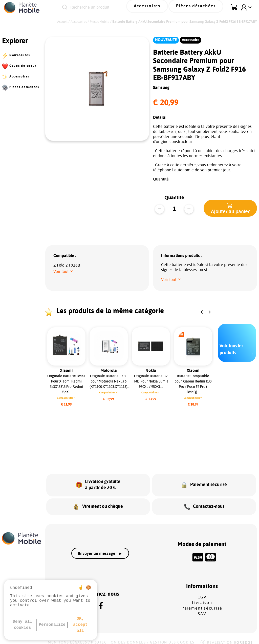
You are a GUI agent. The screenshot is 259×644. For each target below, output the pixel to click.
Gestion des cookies (172, 637)
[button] (230, 208)
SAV (202, 608)
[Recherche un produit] (104, 8)
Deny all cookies (22, 625)
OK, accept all (80, 625)
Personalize (52, 625)
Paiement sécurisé (202, 603)
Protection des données (118, 637)
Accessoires (159, 7)
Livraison (202, 597)
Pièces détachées (200, 7)
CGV (202, 592)
